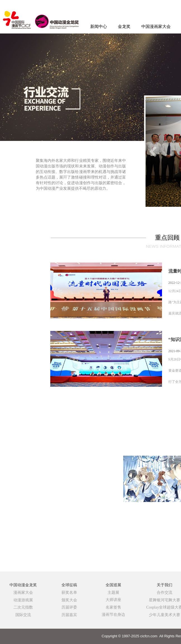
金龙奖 (124, 27)
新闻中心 (99, 27)
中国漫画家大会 (156, 27)
